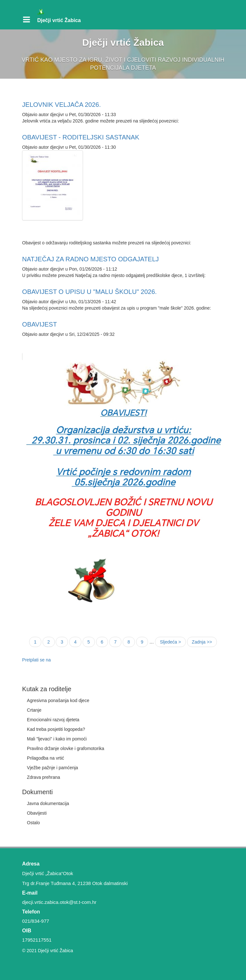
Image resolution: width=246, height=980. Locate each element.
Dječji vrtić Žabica (59, 20)
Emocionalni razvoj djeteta (53, 720)
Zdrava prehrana (44, 777)
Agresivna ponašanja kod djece (58, 700)
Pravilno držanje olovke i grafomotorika (66, 748)
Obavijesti (37, 813)
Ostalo (33, 823)
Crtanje (34, 710)
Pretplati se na (37, 660)
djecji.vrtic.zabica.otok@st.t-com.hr (59, 902)
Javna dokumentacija (48, 803)
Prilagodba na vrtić (45, 758)
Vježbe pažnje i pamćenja (53, 768)
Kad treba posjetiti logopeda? (56, 729)
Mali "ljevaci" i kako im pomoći (57, 739)
